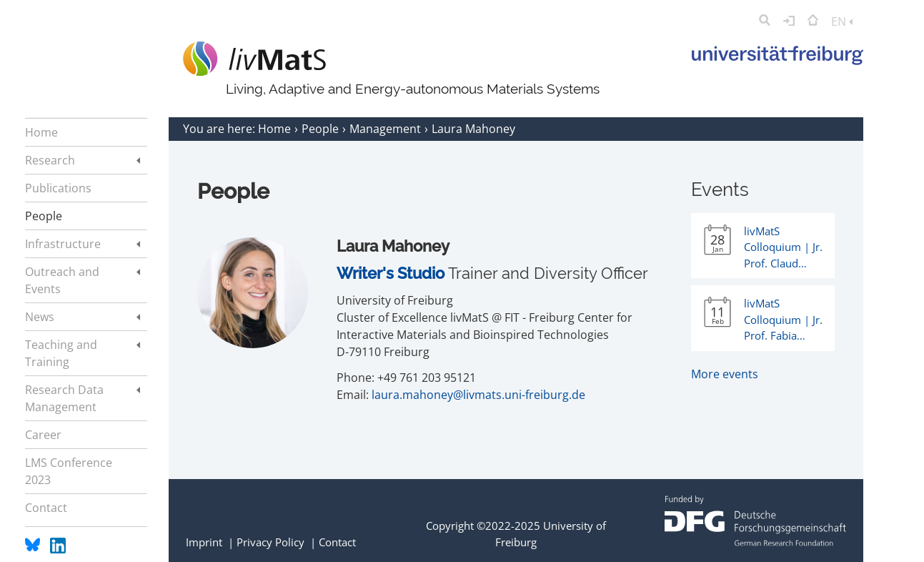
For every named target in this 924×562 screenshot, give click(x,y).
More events (725, 374)
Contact (337, 542)
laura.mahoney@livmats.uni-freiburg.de (478, 395)
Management (387, 129)
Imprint (204, 542)
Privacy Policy (270, 542)
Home (276, 129)
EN (842, 21)
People (322, 129)
